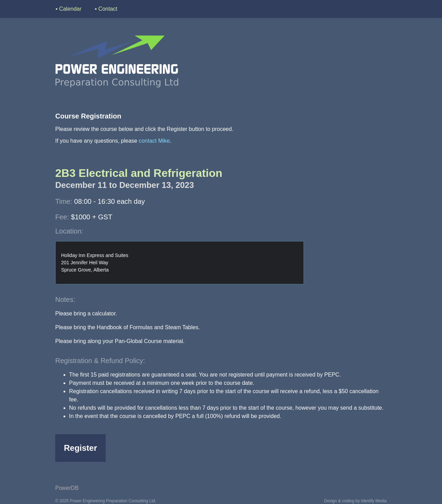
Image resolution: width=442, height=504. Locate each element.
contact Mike (154, 141)
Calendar (70, 9)
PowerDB (67, 488)
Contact (108, 9)
